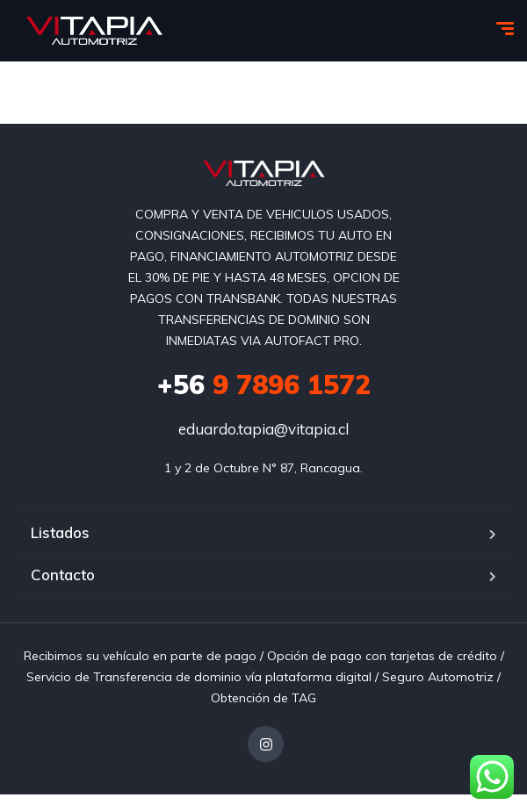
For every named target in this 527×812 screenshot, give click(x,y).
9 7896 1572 (264, 384)
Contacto (63, 575)
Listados (60, 532)
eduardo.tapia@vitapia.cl (263, 429)
